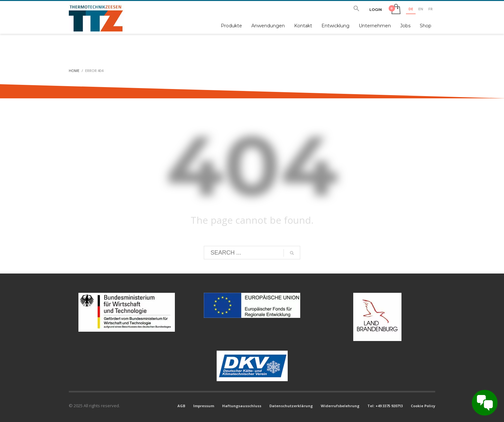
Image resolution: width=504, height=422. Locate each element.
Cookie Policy (423, 406)
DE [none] (411, 9)
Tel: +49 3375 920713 (385, 406)
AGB (181, 406)
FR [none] (431, 9)
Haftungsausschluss (242, 406)
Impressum (204, 406)
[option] (421, 10)
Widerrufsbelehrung (340, 406)
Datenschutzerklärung (291, 406)
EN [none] (421, 9)
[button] (356, 10)
